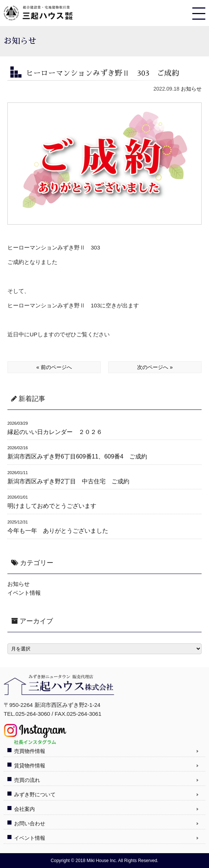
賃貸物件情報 (30, 766)
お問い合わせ (30, 823)
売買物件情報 (30, 751)
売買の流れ (27, 780)
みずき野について (35, 794)
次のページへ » (155, 367)
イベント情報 (24, 593)
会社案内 (24, 809)
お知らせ (191, 89)
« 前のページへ (54, 367)
